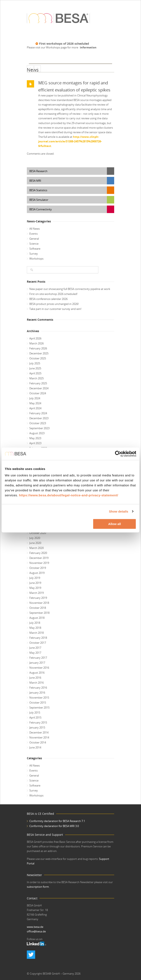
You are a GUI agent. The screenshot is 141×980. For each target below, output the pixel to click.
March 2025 (36, 378)
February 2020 (38, 553)
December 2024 (39, 388)
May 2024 (35, 403)
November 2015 (39, 698)
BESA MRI (35, 181)
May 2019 (35, 588)
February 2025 (38, 383)
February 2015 (38, 722)
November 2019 (39, 563)
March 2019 (36, 593)
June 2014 (35, 747)
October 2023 (38, 423)
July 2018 (35, 623)
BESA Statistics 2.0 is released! (37, 69)
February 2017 (38, 658)
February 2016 (38, 688)
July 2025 (35, 363)
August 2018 (37, 618)
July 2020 (35, 538)
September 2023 (39, 428)
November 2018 (39, 603)
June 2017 (35, 648)
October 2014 (38, 742)
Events (33, 234)
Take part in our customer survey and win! (55, 309)
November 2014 (39, 737)
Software (35, 249)
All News (35, 229)
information (88, 47)
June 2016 (35, 678)
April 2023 (35, 443)
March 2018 (36, 633)
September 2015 (39, 708)
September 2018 (39, 613)
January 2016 (37, 693)
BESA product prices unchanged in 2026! (54, 304)
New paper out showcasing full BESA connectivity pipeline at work (70, 289)
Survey (34, 254)
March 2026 (36, 343)
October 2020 (38, 533)
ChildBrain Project (30, 69)
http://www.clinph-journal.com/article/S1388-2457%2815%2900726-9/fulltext (70, 141)
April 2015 (35, 717)
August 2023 (37, 433)
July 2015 (35, 713)
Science (34, 244)
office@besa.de (36, 931)
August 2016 (37, 673)
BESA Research (38, 171)
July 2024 (35, 398)
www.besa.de (35, 927)
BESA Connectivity (41, 209)
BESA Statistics (38, 190)
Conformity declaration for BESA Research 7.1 (57, 821)
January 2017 (37, 663)
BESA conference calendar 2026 (48, 299)
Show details (119, 511)
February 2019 (38, 598)
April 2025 (35, 373)
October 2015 (38, 703)
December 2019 (39, 558)
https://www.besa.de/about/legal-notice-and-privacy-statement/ (69, 495)
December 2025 (39, 353)
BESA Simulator (39, 200)
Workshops (36, 259)
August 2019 (37, 573)
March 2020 (36, 548)
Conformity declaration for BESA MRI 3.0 (54, 826)
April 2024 (35, 408)
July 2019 (35, 578)
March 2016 (36, 683)
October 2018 (38, 608)
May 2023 (35, 438)
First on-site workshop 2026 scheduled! (53, 294)
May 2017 (35, 653)
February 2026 (38, 348)
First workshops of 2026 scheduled (64, 44)
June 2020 (35, 543)
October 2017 (38, 643)
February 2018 (38, 638)
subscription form (38, 887)
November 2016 (39, 668)
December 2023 (39, 418)
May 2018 (35, 628)
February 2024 (38, 413)
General (34, 239)
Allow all (114, 524)
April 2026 (35, 338)
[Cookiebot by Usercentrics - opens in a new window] (118, 454)
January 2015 (37, 727)
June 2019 (35, 583)
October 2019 (38, 568)
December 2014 (39, 732)
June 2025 (35, 368)
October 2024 (38, 393)
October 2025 (38, 358)
